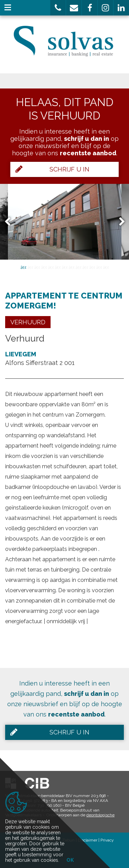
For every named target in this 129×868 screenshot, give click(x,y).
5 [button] (51, 267)
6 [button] (58, 267)
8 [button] (72, 267)
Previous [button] (11, 222)
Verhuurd (28, 322)
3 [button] (37, 267)
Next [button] (119, 222)
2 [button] (30, 267)
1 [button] (23, 267)
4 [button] (44, 267)
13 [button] (106, 267)
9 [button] (78, 267)
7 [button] (65, 267)
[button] (58, 8)
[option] (65, 222)
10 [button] (85, 267)
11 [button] (92, 267)
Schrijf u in (52, 169)
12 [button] (99, 267)
